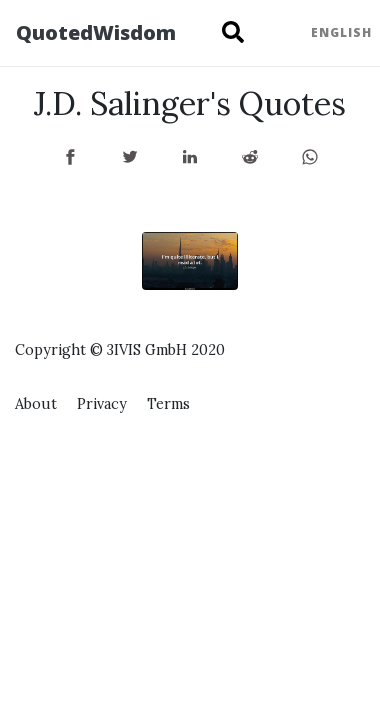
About (36, 404)
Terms (168, 404)
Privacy (102, 404)
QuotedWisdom (96, 32)
